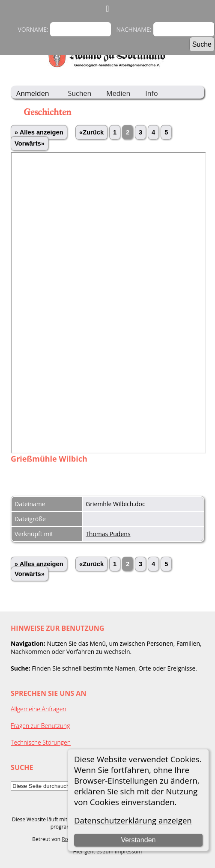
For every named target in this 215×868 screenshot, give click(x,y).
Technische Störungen (41, 742)
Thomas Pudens (108, 534)
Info (151, 93)
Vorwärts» (30, 143)
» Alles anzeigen (39, 132)
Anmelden (33, 93)
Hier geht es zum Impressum (108, 852)
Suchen (79, 93)
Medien (118, 93)
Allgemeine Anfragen (39, 709)
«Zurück (91, 132)
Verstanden (138, 840)
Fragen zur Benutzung (40, 726)
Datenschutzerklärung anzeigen (133, 820)
